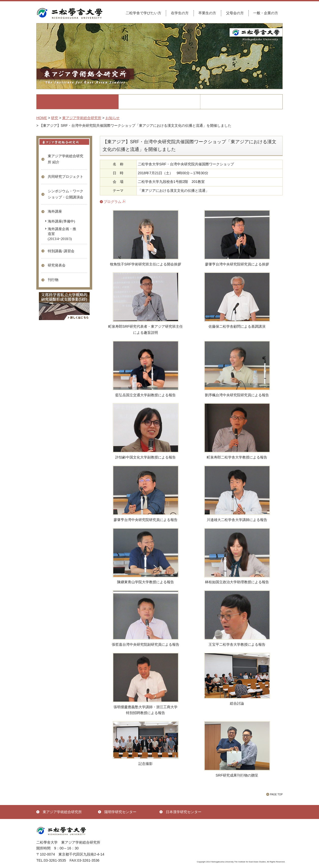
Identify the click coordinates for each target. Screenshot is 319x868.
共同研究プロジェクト (66, 177)
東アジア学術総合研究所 (62, 812)
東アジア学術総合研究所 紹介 (66, 159)
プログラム (115, 202)
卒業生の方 (207, 13)
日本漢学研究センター (184, 812)
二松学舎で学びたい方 (143, 13)
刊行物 (53, 280)
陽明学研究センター (120, 812)
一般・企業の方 (266, 13)
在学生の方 (180, 13)
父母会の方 (235, 13)
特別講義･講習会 (61, 251)
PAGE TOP (276, 794)
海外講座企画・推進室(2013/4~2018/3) (62, 234)
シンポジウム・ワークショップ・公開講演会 (66, 194)
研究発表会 (57, 265)
